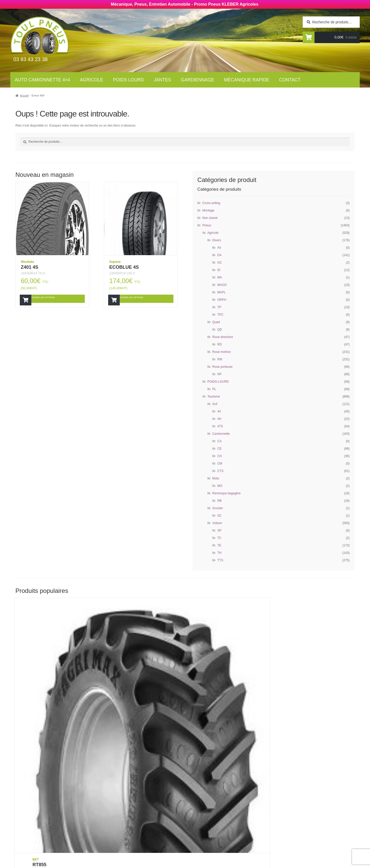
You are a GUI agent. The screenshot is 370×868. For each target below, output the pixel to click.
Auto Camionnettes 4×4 (139, 794)
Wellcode (77, 864)
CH (220, 456)
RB (220, 501)
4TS (220, 426)
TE (219, 545)
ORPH (222, 300)
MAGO (222, 285)
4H (219, 419)
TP (219, 307)
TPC (220, 315)
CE (220, 449)
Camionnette (221, 434)
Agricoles (126, 801)
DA (220, 255)
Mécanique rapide (247, 80)
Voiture (217, 523)
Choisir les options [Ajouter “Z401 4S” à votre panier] (50, 298)
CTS (220, 471)
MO (220, 486)
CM (220, 464)
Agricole (91, 80)
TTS (220, 560)
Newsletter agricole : (61, 816)
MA (220, 277)
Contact (290, 80)
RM (220, 359)
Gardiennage (197, 80)
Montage (209, 210)
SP (219, 531)
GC (220, 263)
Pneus (207, 225)
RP (220, 374)
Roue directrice (223, 337)
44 (219, 411)
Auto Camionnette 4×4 (43, 80)
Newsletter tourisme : (62, 806)
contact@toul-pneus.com (281, 827)
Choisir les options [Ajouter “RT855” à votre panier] (51, 723)
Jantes (163, 80)
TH (219, 553)
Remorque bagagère (226, 493)
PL (214, 389)
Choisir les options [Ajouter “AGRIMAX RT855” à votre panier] (308, 723)
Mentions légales (207, 834)
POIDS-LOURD (218, 382)
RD (220, 344)
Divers (217, 240)
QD (220, 330)
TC (219, 538)
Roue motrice (221, 352)
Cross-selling (211, 203)
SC (220, 516)
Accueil (24, 95)
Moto (216, 478)
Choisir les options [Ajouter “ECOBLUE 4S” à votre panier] (139, 298)
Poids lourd (129, 80)
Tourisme (214, 397)
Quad (216, 322)
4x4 (215, 404)
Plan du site (201, 841)
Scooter (218, 508)
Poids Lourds (129, 808)
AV (219, 248)
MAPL (222, 292)
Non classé (210, 218)
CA (220, 441)
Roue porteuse (222, 367)
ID (219, 270)
